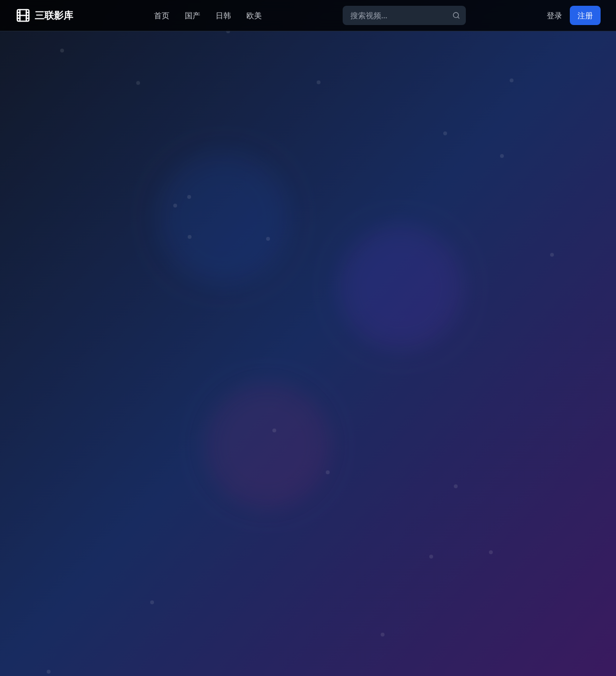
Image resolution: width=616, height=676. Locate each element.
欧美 (254, 15)
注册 (585, 15)
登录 (554, 15)
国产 (192, 15)
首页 (162, 15)
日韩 (223, 15)
